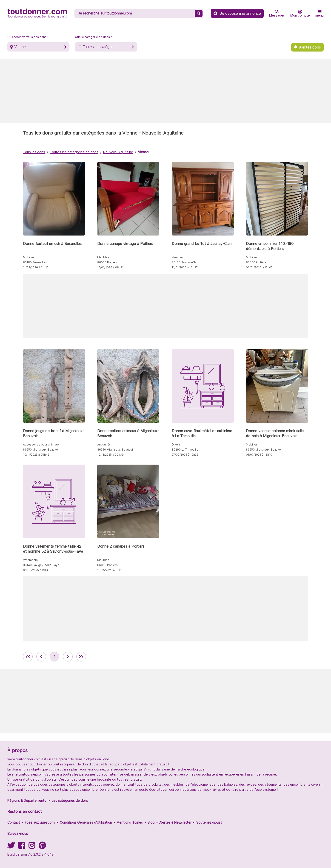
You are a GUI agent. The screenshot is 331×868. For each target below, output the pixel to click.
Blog (151, 822)
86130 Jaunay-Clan (185, 262)
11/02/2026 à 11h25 (36, 267)
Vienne (20, 47)
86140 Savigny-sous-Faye (41, 565)
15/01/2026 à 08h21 (110, 267)
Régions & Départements (27, 800)
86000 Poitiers (107, 262)
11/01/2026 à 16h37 (185, 267)
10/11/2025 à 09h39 (110, 455)
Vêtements (30, 560)
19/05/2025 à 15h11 (110, 570)
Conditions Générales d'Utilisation (86, 822)
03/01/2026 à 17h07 (259, 267)
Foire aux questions (40, 822)
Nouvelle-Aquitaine (118, 152)
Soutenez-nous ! (209, 822)
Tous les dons (34, 152)
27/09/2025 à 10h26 (185, 455)
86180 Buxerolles (35, 262)
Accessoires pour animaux (41, 444)
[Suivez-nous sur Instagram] (32, 847)
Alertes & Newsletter (175, 822)
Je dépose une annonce (237, 13)
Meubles (103, 257)
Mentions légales (130, 822)
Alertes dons (310, 47)
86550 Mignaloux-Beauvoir (41, 450)
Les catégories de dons (70, 800)
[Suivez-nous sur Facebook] (22, 847)
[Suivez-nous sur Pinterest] (42, 847)
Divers (176, 444)
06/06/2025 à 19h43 (37, 570)
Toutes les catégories (100, 47)
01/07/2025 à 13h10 (259, 455)
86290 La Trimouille (185, 450)
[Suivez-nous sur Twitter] (11, 847)
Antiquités (104, 444)
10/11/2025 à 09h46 (36, 455)
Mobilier (29, 257)
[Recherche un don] (135, 13)
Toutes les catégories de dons (74, 152)
